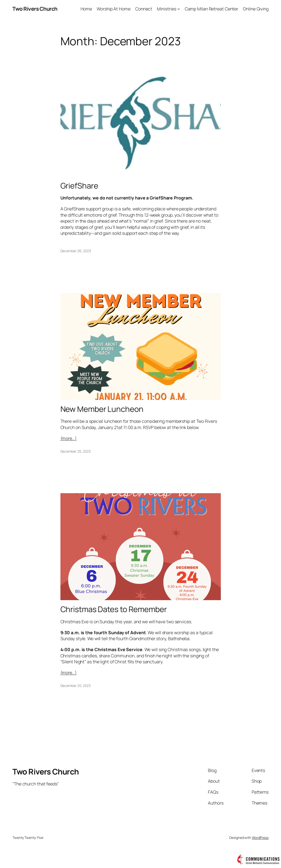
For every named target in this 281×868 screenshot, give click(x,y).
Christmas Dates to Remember (114, 609)
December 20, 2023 (76, 686)
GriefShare (79, 186)
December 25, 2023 (76, 451)
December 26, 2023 (76, 251)
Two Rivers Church (35, 9)
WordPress (260, 838)
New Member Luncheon (102, 409)
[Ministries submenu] (179, 9)
